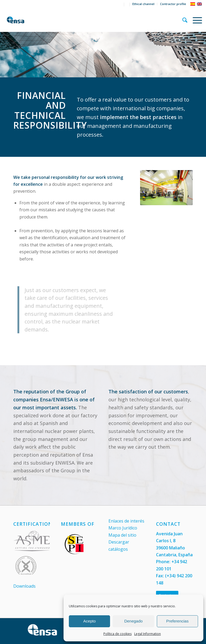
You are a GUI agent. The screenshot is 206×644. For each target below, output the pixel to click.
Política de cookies (117, 634)
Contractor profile (173, 4)
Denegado (133, 621)
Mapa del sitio (122, 535)
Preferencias (177, 621)
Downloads (24, 586)
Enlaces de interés (126, 521)
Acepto (89, 621)
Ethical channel (143, 4)
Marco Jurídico (123, 528)
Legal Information (148, 634)
